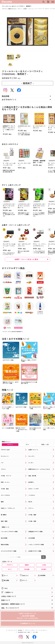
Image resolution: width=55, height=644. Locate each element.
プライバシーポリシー (30, 630)
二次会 (44, 565)
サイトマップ (12, 630)
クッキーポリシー (43, 630)
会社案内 (20, 630)
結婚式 (27, 565)
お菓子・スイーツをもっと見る (26, 259)
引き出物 (27, 569)
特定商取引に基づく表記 (24, 632)
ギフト (10, 569)
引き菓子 (44, 569)
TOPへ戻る (35, 632)
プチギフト (10, 565)
